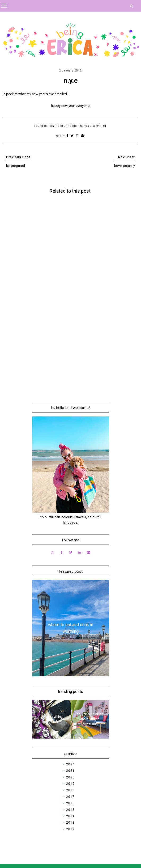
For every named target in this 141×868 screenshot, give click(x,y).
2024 (70, 764)
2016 (70, 803)
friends (72, 126)
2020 (70, 777)
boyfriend (56, 126)
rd (105, 126)
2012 (70, 829)
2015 (70, 810)
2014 (70, 816)
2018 (70, 790)
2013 (70, 823)
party (96, 126)
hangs (85, 126)
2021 (70, 771)
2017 (70, 797)
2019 (70, 784)
